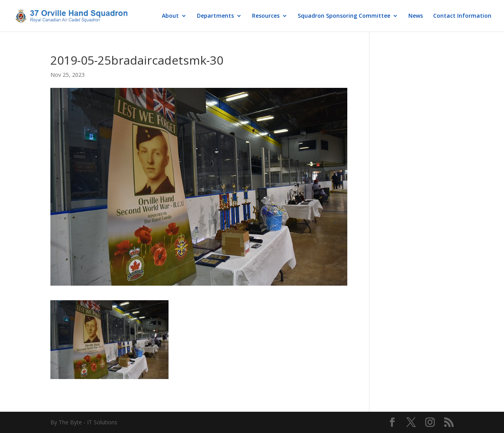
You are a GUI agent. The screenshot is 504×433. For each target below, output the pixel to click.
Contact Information (462, 16)
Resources (266, 16)
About (170, 16)
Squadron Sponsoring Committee (344, 16)
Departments (215, 16)
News (416, 16)
